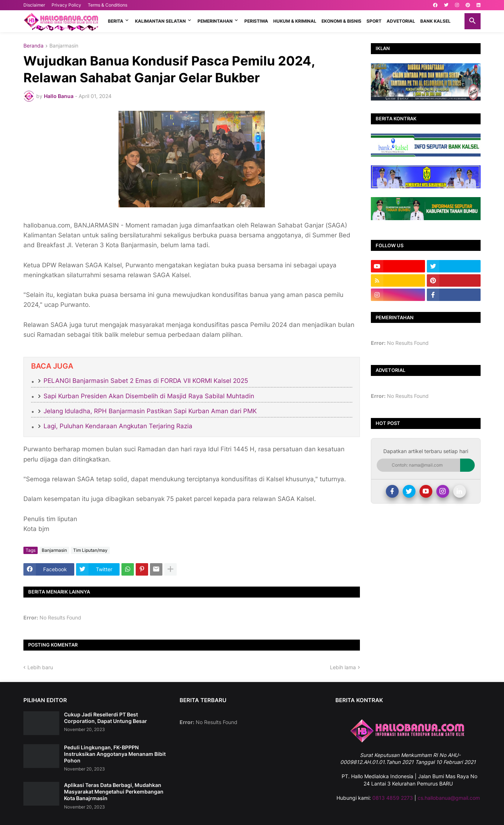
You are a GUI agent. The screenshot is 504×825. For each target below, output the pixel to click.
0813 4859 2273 (393, 798)
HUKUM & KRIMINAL (295, 21)
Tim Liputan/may (90, 550)
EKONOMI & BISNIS (341, 21)
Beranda (33, 46)
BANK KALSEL (435, 21)
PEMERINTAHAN (215, 21)
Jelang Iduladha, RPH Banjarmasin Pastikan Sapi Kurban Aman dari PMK (150, 411)
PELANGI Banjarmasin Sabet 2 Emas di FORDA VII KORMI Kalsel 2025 (146, 381)
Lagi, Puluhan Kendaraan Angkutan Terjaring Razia (118, 426)
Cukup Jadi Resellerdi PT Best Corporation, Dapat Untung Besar (106, 718)
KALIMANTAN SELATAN (160, 21)
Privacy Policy (66, 5)
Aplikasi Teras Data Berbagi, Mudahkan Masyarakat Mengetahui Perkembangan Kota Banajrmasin (114, 792)
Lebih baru (40, 667)
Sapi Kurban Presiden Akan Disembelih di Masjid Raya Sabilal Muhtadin (149, 396)
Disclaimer (34, 5)
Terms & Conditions (108, 5)
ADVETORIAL (401, 21)
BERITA (116, 21)
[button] (473, 21)
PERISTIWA (256, 21)
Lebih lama (343, 667)
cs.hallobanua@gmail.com (449, 798)
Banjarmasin (64, 46)
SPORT (374, 21)
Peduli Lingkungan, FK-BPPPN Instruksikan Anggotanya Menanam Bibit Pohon (115, 754)
